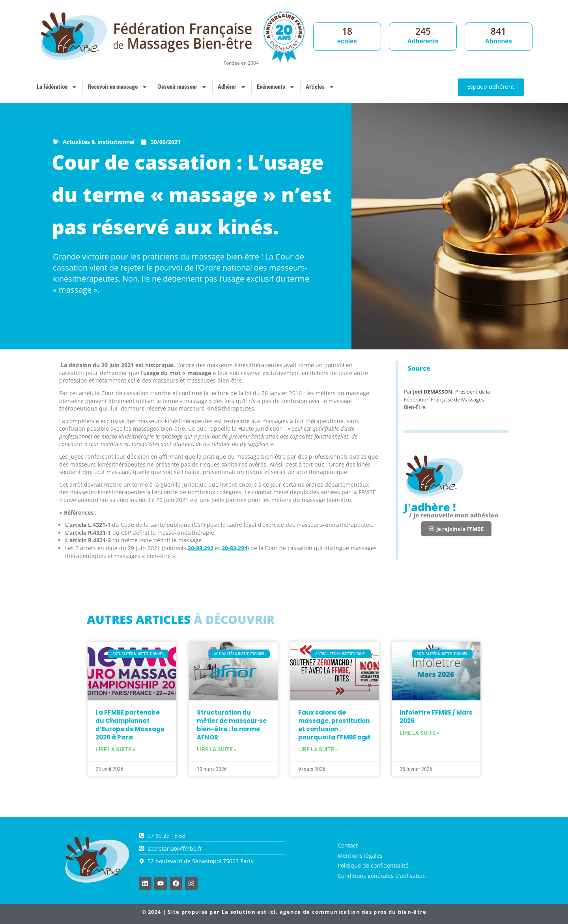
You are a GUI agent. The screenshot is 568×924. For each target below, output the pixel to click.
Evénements (276, 87)
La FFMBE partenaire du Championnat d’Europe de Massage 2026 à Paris (130, 725)
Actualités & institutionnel (99, 142)
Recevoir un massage (118, 87)
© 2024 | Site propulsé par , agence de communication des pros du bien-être (284, 912)
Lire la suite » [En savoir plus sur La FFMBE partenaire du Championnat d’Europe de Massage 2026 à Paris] (115, 749)
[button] (456, 529)
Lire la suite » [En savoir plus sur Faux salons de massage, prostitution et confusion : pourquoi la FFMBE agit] (318, 749)
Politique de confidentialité (373, 865)
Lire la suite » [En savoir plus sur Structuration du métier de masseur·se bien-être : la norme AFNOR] (217, 749)
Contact (348, 845)
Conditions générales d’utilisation (382, 876)
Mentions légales (360, 856)
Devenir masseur (183, 87)
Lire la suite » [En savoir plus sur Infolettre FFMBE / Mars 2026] (419, 733)
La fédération (57, 87)
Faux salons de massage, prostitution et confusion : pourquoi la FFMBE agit (334, 725)
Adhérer (232, 87)
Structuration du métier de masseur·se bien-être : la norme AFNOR (232, 725)
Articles (320, 87)
